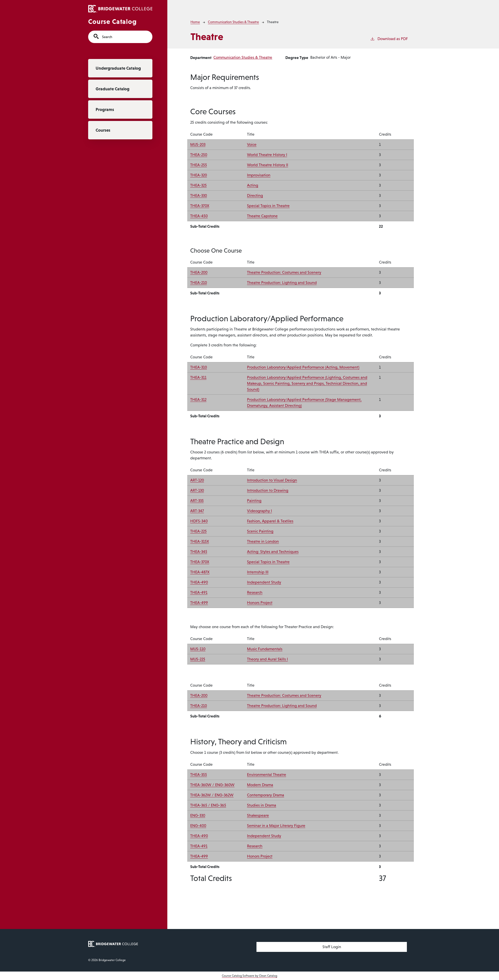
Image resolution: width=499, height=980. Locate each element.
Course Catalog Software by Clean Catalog (249, 976)
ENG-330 (198, 815)
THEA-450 (199, 216)
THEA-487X (200, 572)
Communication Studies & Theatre (233, 22)
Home (195, 22)
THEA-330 (199, 195)
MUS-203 (198, 144)
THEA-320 (199, 175)
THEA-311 (198, 377)
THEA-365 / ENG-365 (208, 805)
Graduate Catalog (113, 89)
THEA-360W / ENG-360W (212, 785)
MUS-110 (198, 649)
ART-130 (197, 490)
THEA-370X (200, 206)
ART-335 (197, 501)
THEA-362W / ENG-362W (212, 795)
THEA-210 (199, 283)
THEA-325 (198, 185)
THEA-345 (199, 552)
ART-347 (197, 511)
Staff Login (332, 947)
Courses (103, 130)
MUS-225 (198, 659)
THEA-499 (199, 603)
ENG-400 (198, 826)
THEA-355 (199, 775)
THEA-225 (198, 531)
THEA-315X (200, 541)
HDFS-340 (199, 521)
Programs (105, 109)
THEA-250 (199, 155)
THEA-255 (199, 165)
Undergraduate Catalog (118, 68)
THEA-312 (198, 400)
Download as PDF (389, 38)
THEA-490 (199, 582)
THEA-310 (199, 367)
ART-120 (197, 480)
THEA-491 (199, 592)
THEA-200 (199, 272)
